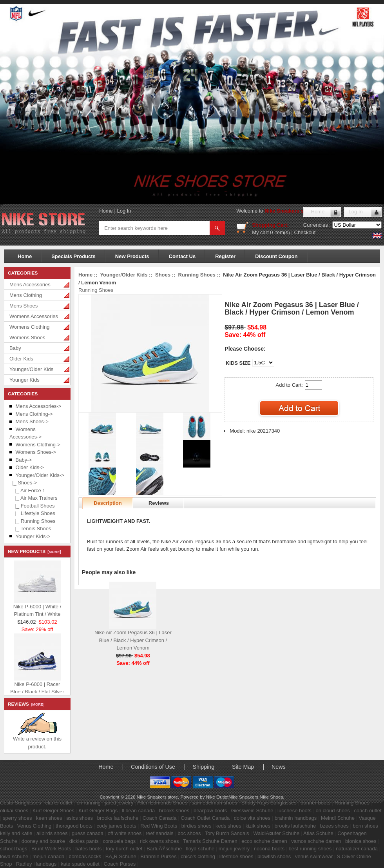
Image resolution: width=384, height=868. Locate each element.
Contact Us (182, 256)
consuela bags (119, 841)
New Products (132, 256)
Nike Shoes (272, 797)
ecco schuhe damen (264, 841)
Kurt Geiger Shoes (53, 811)
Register (225, 256)
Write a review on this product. (37, 740)
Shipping (204, 767)
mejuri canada (49, 856)
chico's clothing (198, 856)
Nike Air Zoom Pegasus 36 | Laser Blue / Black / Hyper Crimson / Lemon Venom (133, 640)
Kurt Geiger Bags (98, 811)
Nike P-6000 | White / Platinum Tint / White (37, 609)
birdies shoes (197, 826)
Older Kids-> (30, 467)
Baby (15, 348)
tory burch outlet (124, 849)
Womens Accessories (34, 316)
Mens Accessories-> (39, 406)
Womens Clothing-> (38, 445)
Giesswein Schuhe (252, 811)
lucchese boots (294, 811)
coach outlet (368, 811)
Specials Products (73, 256)
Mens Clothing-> (34, 414)
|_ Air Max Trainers (34, 498)
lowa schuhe (14, 856)
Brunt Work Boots (51, 849)
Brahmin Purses (158, 856)
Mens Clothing (26, 295)
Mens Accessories (30, 285)
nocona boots (269, 849)
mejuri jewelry (234, 849)
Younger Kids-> (33, 536)
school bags (14, 849)
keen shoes (49, 818)
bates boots (88, 849)
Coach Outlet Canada (205, 818)
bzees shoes (334, 826)
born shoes (365, 826)
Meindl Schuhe (338, 818)
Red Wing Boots (159, 826)
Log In (124, 211)
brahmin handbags (296, 818)
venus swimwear (314, 856)
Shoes (163, 275)
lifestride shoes (236, 856)
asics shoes (80, 818)
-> (40, 475)
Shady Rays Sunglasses (269, 803)
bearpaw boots (210, 811)
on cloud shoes (332, 811)
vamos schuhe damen (316, 841)
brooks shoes (174, 811)
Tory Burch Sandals (227, 833)
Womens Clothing (29, 327)
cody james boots (117, 826)
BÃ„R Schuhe (121, 856)
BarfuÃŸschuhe (164, 849)
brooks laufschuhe (118, 818)
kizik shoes (258, 826)
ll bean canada (139, 811)
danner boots (315, 803)
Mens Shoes (24, 306)
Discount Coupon (276, 256)
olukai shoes (14, 811)
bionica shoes (361, 841)
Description (108, 503)
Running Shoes (197, 275)
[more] (53, 552)
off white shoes (125, 833)
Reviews (159, 503)
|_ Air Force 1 (27, 490)
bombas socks (85, 856)
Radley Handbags (36, 864)
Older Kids (21, 359)
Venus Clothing (34, 826)
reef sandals (160, 833)
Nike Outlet (217, 797)
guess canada (88, 833)
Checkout (305, 232)
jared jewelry (119, 803)
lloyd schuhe (200, 849)
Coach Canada (160, 818)
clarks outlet (59, 803)
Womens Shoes (27, 338)
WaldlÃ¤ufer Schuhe (276, 833)
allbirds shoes (52, 833)
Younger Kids (24, 380)
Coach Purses (120, 864)
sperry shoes (17, 818)
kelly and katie (16, 833)
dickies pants (84, 841)
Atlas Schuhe (318, 833)
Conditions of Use (153, 767)
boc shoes (189, 833)
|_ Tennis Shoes (30, 529)
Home (106, 211)
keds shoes (228, 826)
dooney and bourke (43, 841)
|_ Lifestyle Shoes (32, 513)
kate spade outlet (80, 864)
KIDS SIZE (238, 363)
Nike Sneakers (243, 797)
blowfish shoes (274, 856)
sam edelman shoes (214, 803)
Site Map (243, 767)
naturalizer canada (357, 849)
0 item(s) (280, 232)
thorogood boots (74, 826)
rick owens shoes (159, 841)
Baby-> (24, 460)
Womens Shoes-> (36, 452)
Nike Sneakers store (289, 211)
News (279, 767)
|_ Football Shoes (32, 506)
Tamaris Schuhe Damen (210, 841)
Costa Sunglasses (21, 803)
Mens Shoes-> (32, 421)
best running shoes (310, 849)
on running (88, 803)
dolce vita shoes (252, 818)
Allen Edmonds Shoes (162, 803)
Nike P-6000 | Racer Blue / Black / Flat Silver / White (37, 690)
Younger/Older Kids (31, 369)
